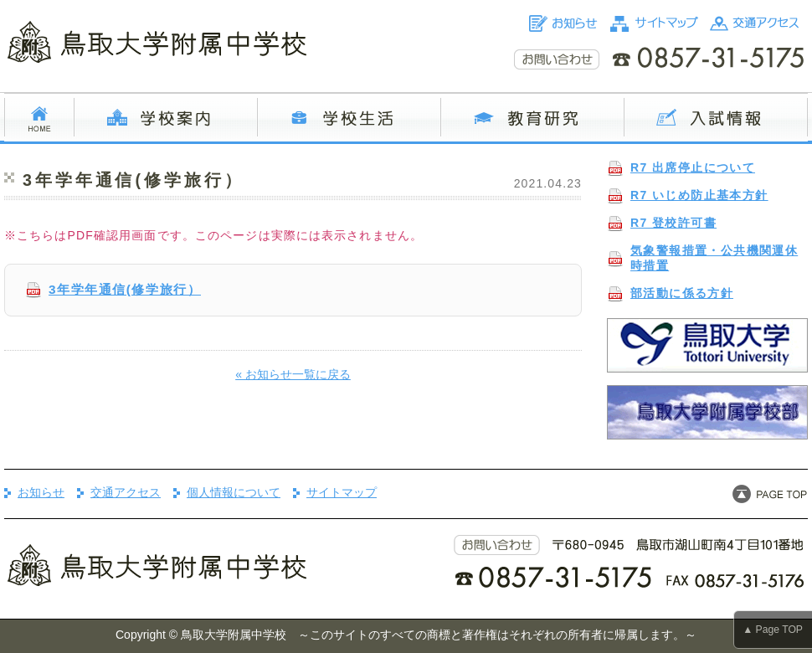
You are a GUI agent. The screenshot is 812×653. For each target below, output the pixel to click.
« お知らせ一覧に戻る (293, 374)
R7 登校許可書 (673, 223)
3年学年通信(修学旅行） (125, 289)
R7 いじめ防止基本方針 (699, 195)
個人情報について (234, 492)
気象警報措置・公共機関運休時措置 (714, 258)
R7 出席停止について (693, 167)
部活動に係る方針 (682, 293)
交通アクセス (126, 492)
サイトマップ (342, 492)
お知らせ (41, 492)
